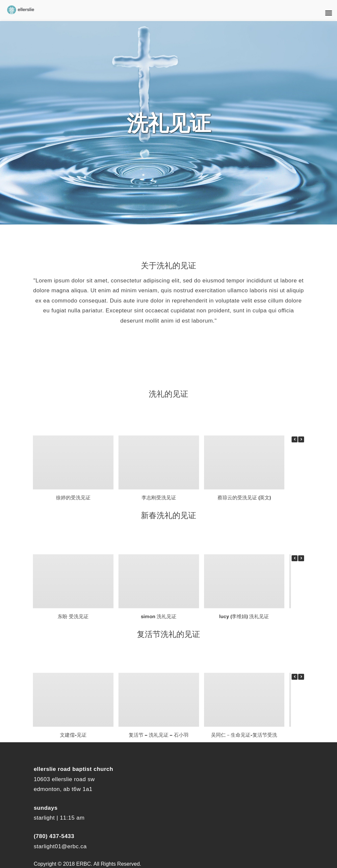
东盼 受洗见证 (73, 616)
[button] (301, 439)
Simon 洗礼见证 (159, 616)
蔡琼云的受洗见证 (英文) (244, 497)
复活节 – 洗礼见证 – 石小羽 (159, 735)
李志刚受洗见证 (159, 497)
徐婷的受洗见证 (73, 497)
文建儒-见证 (73, 735)
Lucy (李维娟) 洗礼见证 (244, 616)
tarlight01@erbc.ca (62, 846)
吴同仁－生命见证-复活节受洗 (244, 735)
